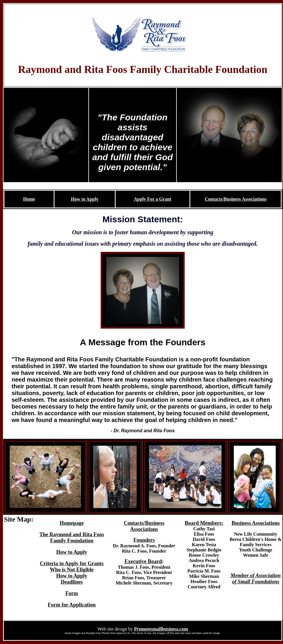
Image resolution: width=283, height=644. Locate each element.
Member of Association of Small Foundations (256, 579)
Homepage (72, 523)
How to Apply (85, 199)
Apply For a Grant (152, 199)
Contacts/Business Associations (235, 199)
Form (72, 593)
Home (29, 199)
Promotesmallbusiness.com (161, 629)
